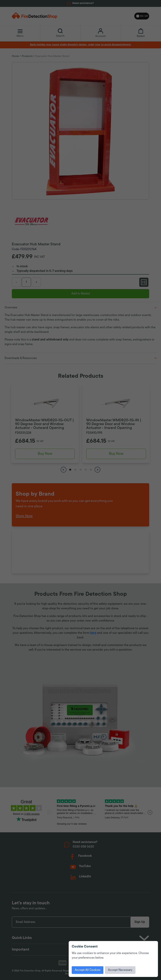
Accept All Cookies (88, 970)
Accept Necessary (120, 970)
